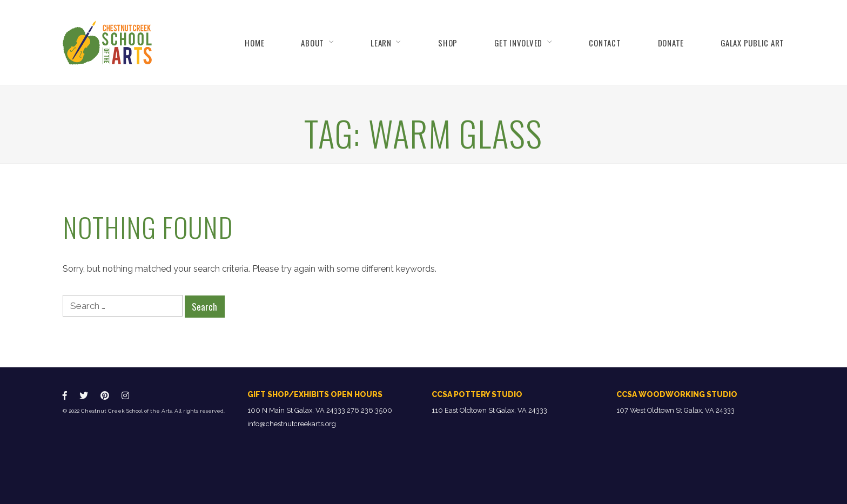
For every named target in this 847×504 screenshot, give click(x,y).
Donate (671, 43)
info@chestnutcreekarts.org (292, 424)
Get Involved (518, 43)
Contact (605, 43)
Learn (381, 43)
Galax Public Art (752, 43)
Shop (448, 43)
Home (254, 43)
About (312, 43)
